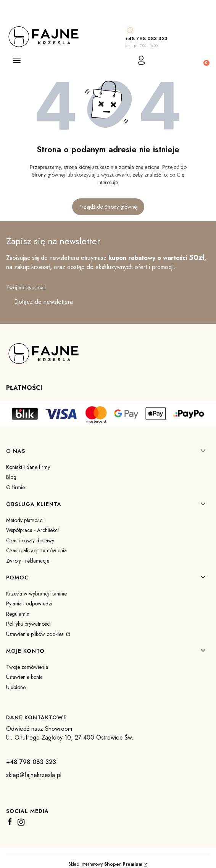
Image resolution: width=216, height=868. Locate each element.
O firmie (15, 487)
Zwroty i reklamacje (28, 561)
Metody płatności (25, 520)
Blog (11, 477)
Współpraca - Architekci (32, 530)
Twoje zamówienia (27, 667)
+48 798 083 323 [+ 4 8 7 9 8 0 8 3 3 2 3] (146, 38)
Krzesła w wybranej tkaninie (36, 594)
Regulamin (18, 614)
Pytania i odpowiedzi (29, 604)
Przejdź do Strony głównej (108, 207)
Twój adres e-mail (26, 287)
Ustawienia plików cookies (35, 634)
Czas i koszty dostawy (30, 540)
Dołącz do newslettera (44, 302)
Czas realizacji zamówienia (36, 550)
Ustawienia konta (24, 677)
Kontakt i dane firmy (28, 467)
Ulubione (16, 687)
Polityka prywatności (28, 624)
